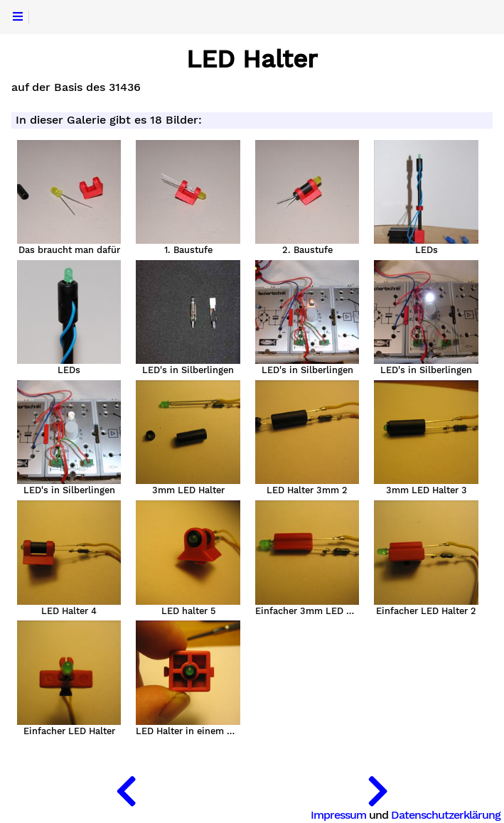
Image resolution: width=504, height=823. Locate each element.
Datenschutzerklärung (446, 815)
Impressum (338, 815)
